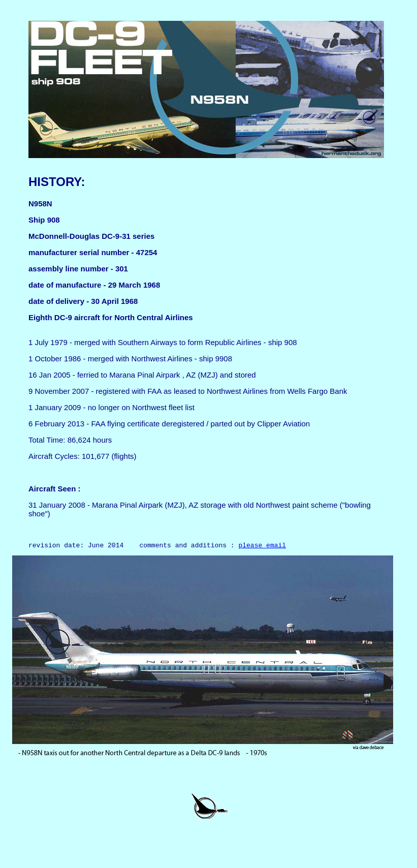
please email (262, 546)
